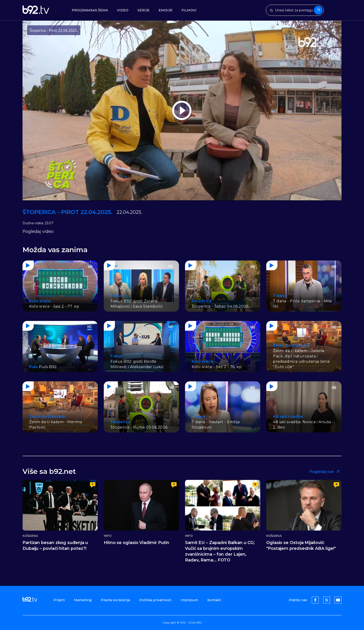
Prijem (59, 600)
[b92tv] (36, 10)
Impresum (189, 600)
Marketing (83, 600)
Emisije (166, 10)
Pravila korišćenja (115, 600)
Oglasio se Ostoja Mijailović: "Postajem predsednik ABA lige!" (301, 546)
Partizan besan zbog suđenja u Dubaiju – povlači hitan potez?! (55, 546)
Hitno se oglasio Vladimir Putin (136, 543)
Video (123, 10)
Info (108, 536)
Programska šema (90, 10)
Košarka (30, 536)
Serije (143, 10)
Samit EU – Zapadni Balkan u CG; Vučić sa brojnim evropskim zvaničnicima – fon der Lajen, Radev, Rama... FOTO (220, 551)
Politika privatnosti (155, 600)
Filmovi (189, 10)
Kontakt (214, 600)
